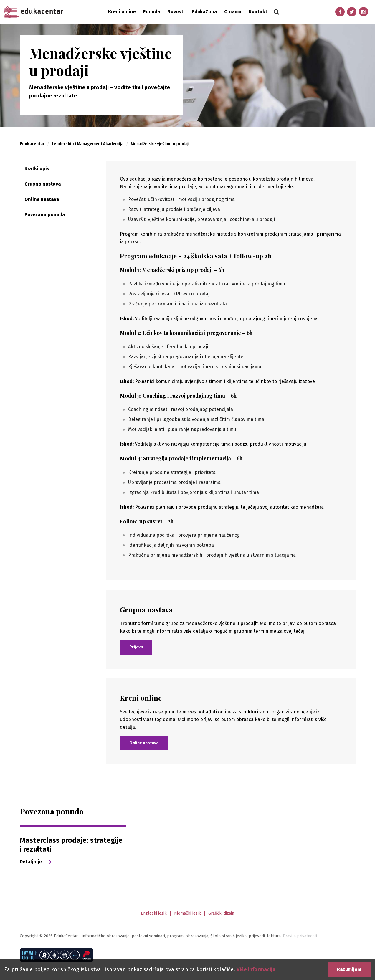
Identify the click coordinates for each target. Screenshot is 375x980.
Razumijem (349, 969)
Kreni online (122, 12)
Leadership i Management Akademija (88, 144)
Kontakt (258, 12)
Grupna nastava (43, 184)
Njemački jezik (187, 913)
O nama (233, 12)
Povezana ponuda (45, 215)
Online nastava (42, 199)
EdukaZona (204, 12)
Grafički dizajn (221, 913)
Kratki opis (37, 169)
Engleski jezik (154, 913)
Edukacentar (34, 12)
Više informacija (256, 969)
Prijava (136, 647)
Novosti (176, 12)
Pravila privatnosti (300, 936)
